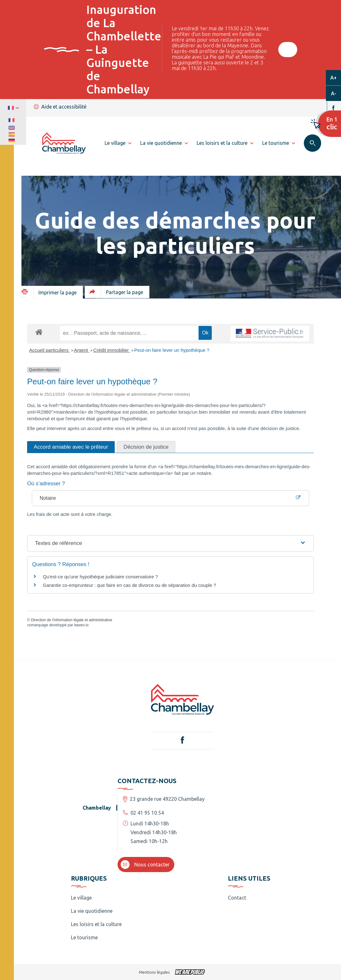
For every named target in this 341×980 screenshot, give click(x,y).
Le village (81, 898)
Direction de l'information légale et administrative (72, 620)
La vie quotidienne (92, 911)
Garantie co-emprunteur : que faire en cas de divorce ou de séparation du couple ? (130, 585)
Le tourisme (84, 937)
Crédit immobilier (112, 350)
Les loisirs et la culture (96, 924)
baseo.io (81, 625)
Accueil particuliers (50, 350)
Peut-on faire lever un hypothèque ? (172, 350)
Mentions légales (154, 972)
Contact (237, 898)
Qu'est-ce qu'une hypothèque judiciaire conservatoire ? (100, 577)
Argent (82, 350)
